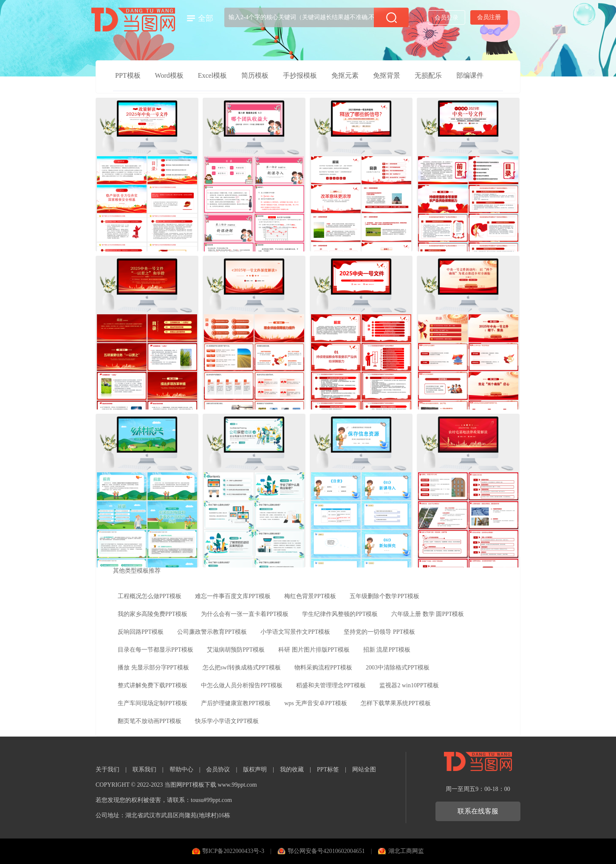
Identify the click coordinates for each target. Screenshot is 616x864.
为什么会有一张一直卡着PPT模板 (245, 614)
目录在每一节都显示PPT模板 (155, 650)
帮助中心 (181, 769)
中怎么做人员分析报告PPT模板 (242, 685)
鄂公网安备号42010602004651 (326, 851)
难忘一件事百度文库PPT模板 (233, 596)
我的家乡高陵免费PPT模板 (153, 614)
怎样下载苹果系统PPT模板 (396, 703)
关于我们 (107, 769)
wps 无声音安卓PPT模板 (316, 703)
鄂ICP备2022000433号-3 (233, 851)
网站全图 (364, 769)
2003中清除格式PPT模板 (398, 668)
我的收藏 (292, 769)
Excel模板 (212, 75)
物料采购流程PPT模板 (323, 668)
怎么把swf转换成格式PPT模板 (242, 668)
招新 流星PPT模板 (387, 650)
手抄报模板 (300, 75)
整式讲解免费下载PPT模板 (153, 685)
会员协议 (218, 769)
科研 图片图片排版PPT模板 (314, 650)
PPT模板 (128, 75)
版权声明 (255, 769)
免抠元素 (345, 75)
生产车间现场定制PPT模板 (153, 703)
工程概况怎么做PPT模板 (150, 596)
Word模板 (169, 75)
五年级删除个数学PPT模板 (384, 596)
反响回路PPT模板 (141, 632)
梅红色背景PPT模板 (310, 596)
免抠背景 (387, 75)
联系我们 (144, 769)
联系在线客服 (478, 811)
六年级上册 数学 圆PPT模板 (428, 614)
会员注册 (489, 17)
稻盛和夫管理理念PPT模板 (331, 685)
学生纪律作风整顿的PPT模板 (340, 614)
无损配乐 (428, 75)
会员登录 (446, 18)
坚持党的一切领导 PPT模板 (379, 632)
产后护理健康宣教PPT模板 (236, 703)
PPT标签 (328, 769)
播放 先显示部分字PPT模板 (153, 668)
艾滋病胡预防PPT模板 (236, 650)
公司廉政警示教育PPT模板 (212, 632)
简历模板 (255, 75)
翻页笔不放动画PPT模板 (150, 721)
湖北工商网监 (406, 851)
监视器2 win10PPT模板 (409, 685)
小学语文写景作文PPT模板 (295, 632)
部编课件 (470, 75)
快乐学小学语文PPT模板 (227, 721)
